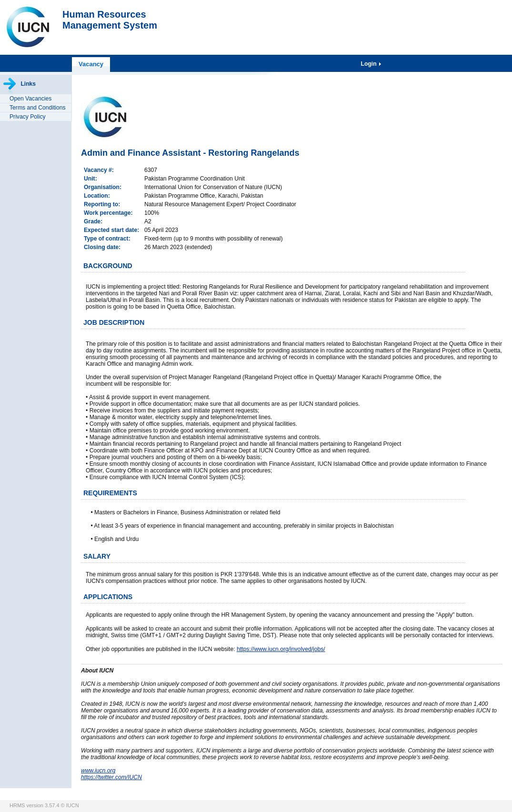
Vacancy (91, 64)
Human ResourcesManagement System (110, 20)
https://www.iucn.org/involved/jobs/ (281, 649)
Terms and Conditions (38, 108)
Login (370, 64)
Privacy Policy (28, 117)
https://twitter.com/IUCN (111, 777)
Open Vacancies (30, 99)
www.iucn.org (98, 771)
